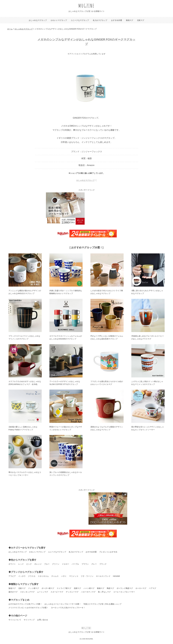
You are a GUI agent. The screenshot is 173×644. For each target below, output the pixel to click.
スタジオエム (43, 576)
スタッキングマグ (27, 592)
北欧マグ (141, 20)
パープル (75, 564)
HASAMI (116, 576)
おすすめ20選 (117, 20)
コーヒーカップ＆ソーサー (124, 592)
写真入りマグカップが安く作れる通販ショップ (102, 604)
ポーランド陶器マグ (125, 588)
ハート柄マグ (89, 588)
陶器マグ (110, 588)
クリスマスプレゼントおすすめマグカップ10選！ (29, 608)
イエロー (66, 564)
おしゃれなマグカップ (38, 20)
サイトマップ (29, 620)
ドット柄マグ (34, 588)
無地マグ (130, 20)
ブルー (47, 564)
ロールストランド (103, 576)
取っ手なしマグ (104, 592)
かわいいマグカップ (59, 20)
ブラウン (85, 564)
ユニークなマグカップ (80, 20)
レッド (21, 564)
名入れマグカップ (100, 20)
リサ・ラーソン (87, 576)
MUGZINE (87, 6)
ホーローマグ (141, 588)
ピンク (29, 564)
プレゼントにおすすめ (108, 552)
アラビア (12, 576)
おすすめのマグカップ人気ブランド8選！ (25, 604)
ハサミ (64, 576)
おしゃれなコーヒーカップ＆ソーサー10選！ (63, 604)
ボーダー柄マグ (48, 588)
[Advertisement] (108, 209)
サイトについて (15, 620)
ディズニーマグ (72, 592)
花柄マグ (77, 588)
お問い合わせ (43, 620)
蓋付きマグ (13, 592)
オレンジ (38, 564)
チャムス (55, 576)
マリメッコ (74, 576)
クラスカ (32, 576)
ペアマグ (152, 588)
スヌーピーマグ (57, 592)
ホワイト (12, 564)
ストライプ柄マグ (64, 588)
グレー (94, 564)
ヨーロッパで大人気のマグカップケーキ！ (68, 608)
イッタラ (22, 576)
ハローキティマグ (88, 592)
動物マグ (101, 588)
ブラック (103, 564)
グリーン (56, 564)
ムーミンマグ (43, 592)
